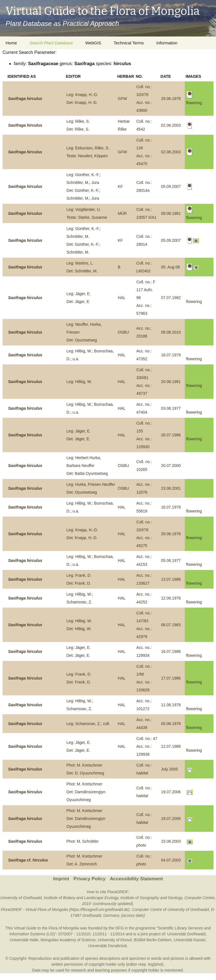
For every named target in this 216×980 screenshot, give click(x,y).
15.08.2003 (171, 841)
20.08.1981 (171, 382)
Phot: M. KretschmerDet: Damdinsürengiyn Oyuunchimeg (86, 792)
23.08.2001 (171, 488)
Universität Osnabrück (107, 946)
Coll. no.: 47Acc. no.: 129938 (147, 746)
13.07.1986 (171, 579)
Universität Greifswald (186, 934)
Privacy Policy (89, 879)
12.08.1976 (171, 598)
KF (120, 186)
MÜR (122, 213)
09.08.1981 (171, 213)
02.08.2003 (171, 125)
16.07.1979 (171, 355)
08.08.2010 (171, 332)
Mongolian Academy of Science (68, 940)
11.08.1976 (171, 705)
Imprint (61, 879)
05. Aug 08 (171, 267)
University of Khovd (115, 940)
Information (167, 43)
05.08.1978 (171, 724)
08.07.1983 (171, 625)
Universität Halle (24, 940)
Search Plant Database (51, 43)
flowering (194, 302)
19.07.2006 (171, 792)
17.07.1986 (171, 678)
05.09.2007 (171, 186)
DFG (120, 928)
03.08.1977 (171, 408)
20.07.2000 (171, 466)
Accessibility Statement (136, 879)
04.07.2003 (171, 860)
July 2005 (170, 769)
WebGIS (93, 43)
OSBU (123, 332)
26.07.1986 (171, 435)
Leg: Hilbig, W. (79, 382)
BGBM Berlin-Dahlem (153, 940)
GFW (122, 99)
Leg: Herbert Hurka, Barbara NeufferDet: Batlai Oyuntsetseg (87, 466)
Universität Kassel (189, 940)
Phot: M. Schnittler (82, 841)
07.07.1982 (171, 298)
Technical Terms (129, 43)
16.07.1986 (171, 651)
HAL (122, 298)
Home (11, 43)
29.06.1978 (171, 99)
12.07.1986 (171, 746)
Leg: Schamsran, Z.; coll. (88, 724)
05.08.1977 (171, 560)
